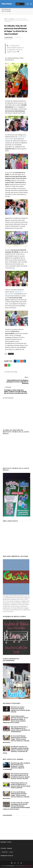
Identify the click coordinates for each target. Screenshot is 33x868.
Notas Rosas (7, 4)
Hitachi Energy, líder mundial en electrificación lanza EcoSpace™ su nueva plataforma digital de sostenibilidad (16, 766)
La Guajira (11, 19)
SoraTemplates (10, 866)
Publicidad (5, 852)
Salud (11, 852)
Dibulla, (16, 107)
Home (6, 19)
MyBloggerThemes (27, 866)
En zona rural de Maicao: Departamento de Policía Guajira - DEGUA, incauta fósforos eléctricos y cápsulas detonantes (16, 739)
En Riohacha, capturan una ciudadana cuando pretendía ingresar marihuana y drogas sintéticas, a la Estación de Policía (16, 750)
